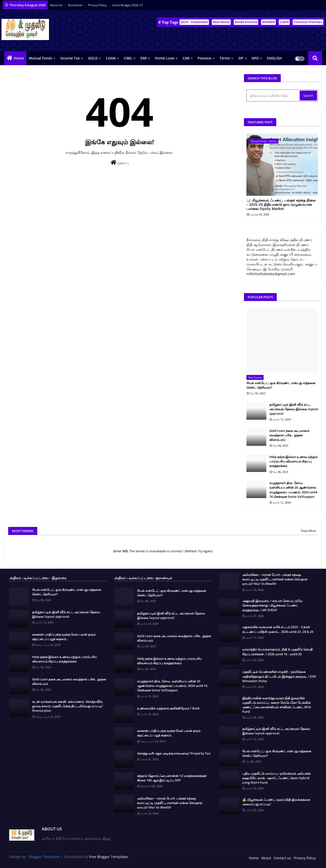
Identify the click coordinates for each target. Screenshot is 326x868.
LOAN (284, 22)
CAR (186, 58)
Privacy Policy (98, 5)
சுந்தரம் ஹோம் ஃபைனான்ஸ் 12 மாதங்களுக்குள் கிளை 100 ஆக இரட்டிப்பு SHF (172, 778)
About (266, 858)
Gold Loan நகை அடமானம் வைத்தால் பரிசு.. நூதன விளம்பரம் (289, 435)
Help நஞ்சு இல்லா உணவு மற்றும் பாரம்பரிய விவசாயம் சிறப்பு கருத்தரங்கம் (293, 461)
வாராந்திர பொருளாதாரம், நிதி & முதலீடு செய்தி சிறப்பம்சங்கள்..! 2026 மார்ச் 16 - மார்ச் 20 (278, 652)
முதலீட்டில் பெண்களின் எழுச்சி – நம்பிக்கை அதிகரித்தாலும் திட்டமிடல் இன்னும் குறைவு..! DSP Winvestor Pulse (279, 676)
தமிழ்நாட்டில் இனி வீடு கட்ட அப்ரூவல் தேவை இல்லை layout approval (294, 409)
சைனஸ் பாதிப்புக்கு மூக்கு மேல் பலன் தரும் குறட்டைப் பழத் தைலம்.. (64, 637)
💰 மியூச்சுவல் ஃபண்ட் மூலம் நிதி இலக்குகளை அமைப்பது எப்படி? (276, 802)
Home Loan (165, 58)
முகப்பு (120, 163)
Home (19, 58)
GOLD (93, 58)
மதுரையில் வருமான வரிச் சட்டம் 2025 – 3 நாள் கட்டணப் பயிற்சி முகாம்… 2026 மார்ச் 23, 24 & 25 (278, 629)
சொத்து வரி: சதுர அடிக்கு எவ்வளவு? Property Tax (174, 753)
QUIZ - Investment (194, 22)
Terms (225, 58)
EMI (144, 58)
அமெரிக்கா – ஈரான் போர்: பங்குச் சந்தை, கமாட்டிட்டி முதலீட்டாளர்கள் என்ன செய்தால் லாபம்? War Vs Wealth (170, 803)
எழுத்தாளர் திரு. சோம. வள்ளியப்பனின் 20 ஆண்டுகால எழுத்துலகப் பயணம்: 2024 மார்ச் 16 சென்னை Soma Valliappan (293, 490)
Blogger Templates (45, 857)
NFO (255, 58)
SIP (241, 58)
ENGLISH (275, 58)
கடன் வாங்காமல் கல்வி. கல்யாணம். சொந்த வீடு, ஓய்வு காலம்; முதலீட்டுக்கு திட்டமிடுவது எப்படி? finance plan (68, 706)
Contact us (282, 858)
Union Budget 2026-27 (127, 5)
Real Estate (221, 22)
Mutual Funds (41, 58)
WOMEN (268, 22)
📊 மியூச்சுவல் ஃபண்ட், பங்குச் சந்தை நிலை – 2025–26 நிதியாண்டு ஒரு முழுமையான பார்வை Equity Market (281, 204)
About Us (57, 5)
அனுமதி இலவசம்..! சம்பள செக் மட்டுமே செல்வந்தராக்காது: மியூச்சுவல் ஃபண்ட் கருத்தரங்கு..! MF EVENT (272, 605)
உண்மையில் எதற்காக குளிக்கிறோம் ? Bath (168, 708)
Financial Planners (308, 22)
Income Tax (70, 58)
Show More (308, 531)
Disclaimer (76, 5)
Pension (205, 58)
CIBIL (128, 58)
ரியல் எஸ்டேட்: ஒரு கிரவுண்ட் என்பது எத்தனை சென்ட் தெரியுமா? (281, 385)
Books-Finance (246, 22)
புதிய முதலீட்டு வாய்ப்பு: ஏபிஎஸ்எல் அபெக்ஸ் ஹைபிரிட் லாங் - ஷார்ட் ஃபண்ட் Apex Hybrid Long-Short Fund (277, 778)
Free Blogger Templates (109, 857)
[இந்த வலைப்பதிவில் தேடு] (274, 96)
